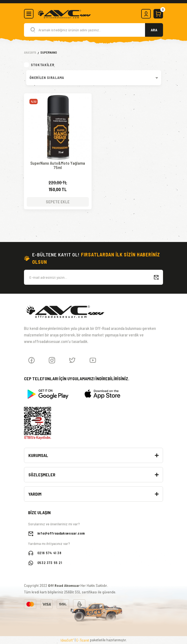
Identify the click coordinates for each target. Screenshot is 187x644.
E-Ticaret (83, 640)
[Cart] (158, 14)
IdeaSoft (67, 640)
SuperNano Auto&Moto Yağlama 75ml (58, 165)
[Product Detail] (58, 102)
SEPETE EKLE (58, 201)
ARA (154, 30)
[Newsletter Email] (93, 277)
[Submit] (156, 277)
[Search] (93, 30)
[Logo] (64, 13)
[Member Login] (146, 14)
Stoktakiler (43, 65)
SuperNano (49, 52)
